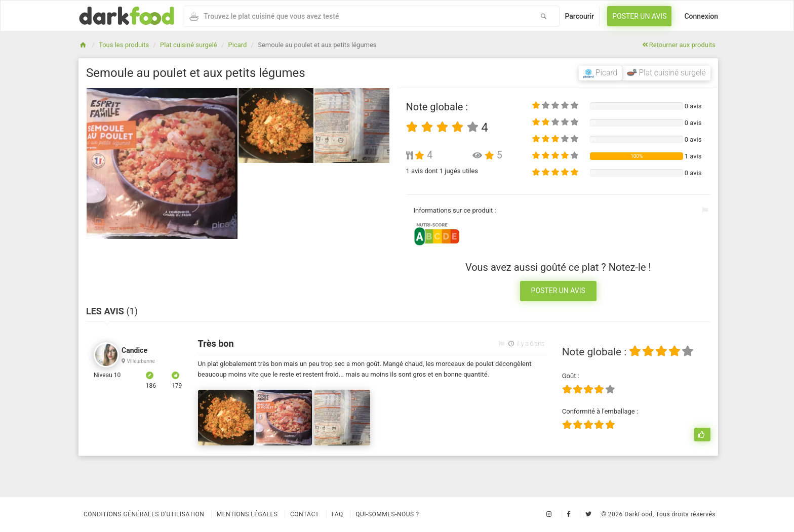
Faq (338, 514)
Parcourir (579, 16)
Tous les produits (124, 45)
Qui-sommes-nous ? (387, 514)
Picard (238, 45)
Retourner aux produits (679, 45)
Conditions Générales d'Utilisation (144, 514)
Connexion (701, 16)
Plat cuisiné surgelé (189, 45)
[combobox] (355, 16)
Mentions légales (247, 514)
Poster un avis (639, 16)
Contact (305, 514)
